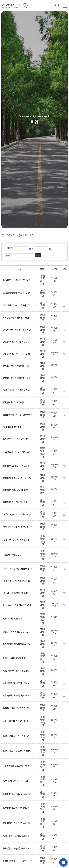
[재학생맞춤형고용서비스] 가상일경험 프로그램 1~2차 (18, 823)
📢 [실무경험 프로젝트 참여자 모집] (18, 721)
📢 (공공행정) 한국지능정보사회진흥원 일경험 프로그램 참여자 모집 (18, 683)
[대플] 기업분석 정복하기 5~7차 (18, 658)
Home (3, 235)
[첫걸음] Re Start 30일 (14, 402)
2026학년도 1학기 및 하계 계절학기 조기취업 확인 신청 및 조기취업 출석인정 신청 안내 (18, 514)
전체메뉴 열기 (65, 6)
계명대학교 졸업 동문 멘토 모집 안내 (18, 581)
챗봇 (63, 862)
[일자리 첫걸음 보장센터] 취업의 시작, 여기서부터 (18, 490)
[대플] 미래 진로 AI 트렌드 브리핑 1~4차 (18, 861)
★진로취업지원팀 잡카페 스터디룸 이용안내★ (18, 593)
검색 (57, 6)
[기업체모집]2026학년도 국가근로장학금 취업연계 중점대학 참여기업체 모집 (18, 502)
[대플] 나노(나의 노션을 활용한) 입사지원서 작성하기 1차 (18, 751)
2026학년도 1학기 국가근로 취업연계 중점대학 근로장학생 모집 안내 (18, 354)
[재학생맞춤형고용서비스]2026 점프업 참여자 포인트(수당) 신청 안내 (18, 478)
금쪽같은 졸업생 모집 (13, 555)
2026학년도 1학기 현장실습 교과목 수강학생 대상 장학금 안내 (18, 390)
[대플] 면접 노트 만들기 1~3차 (17, 736)
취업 (32, 235)
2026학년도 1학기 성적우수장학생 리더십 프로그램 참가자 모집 (18, 342)
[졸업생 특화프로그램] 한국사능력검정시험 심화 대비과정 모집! (18, 415)
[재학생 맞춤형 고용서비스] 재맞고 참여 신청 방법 (18, 466)
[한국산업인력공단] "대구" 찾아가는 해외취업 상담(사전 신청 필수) (18, 848)
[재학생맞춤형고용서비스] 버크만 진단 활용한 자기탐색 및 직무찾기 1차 (18, 794)
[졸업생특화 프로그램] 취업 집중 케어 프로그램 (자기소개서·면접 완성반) (18, 766)
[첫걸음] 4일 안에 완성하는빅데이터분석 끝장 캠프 (18, 378)
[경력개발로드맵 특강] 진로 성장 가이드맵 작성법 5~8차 (18, 808)
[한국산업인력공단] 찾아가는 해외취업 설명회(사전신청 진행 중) (18, 439)
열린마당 (11, 235)
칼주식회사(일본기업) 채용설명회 (18, 305)
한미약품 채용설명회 (13, 427)
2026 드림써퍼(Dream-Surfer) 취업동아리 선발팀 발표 (18, 632)
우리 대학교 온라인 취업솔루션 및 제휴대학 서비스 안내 (18, 569)
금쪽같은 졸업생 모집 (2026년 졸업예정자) (18, 452)
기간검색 (9, 248)
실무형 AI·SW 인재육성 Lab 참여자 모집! (18, 781)
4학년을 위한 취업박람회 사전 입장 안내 (18, 318)
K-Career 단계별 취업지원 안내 (17, 605)
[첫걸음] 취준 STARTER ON (17, 708)
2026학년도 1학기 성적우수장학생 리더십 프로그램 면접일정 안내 (18, 671)
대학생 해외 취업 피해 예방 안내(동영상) (18, 527)
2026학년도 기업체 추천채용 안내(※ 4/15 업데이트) (18, 330)
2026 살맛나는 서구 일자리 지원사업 (18, 836)
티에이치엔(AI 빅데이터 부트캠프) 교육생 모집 (18, 644)
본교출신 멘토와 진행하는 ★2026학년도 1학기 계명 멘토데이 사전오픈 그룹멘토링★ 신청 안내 (18, 293)
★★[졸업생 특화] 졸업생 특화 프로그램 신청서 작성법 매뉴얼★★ (18, 540)
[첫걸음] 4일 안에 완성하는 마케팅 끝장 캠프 (18, 366)
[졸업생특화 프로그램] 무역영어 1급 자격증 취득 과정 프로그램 (18, 280)
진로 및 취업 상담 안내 (13, 619)
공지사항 (23, 235)
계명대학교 (11, 6)
